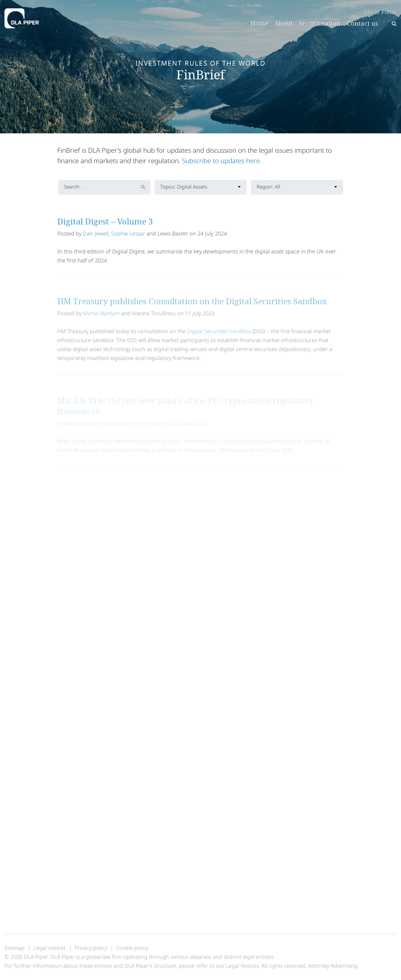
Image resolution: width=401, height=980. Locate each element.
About (284, 24)
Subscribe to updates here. (222, 161)
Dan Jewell (96, 240)
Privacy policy (91, 948)
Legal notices (50, 948)
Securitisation (320, 24)
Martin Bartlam (101, 321)
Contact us (363, 24)
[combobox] (201, 187)
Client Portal (381, 12)
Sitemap (14, 948)
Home (260, 24)
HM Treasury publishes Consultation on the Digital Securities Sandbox (192, 309)
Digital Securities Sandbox (219, 339)
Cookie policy (132, 948)
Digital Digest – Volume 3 (105, 227)
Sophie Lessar (128, 240)
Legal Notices (243, 966)
